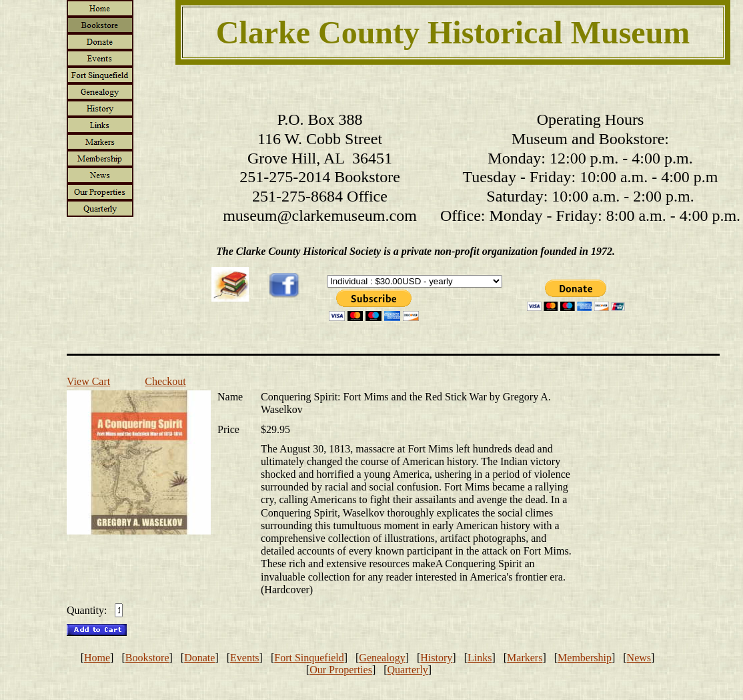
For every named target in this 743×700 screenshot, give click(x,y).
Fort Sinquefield (309, 658)
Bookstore (147, 658)
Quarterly (408, 670)
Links (480, 658)
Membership (585, 658)
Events (245, 658)
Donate (199, 658)
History (436, 658)
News (639, 658)
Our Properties (341, 670)
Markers (525, 658)
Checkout (165, 381)
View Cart (88, 381)
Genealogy (382, 658)
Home (97, 658)
